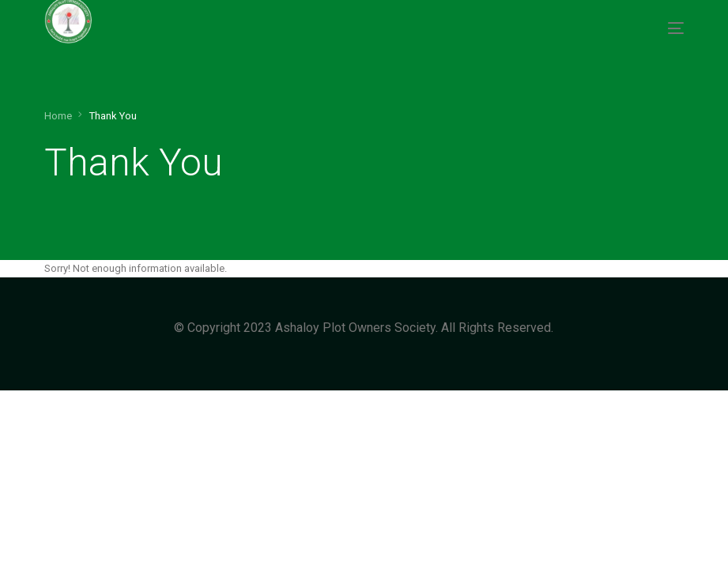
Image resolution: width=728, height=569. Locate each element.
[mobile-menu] (671, 28)
